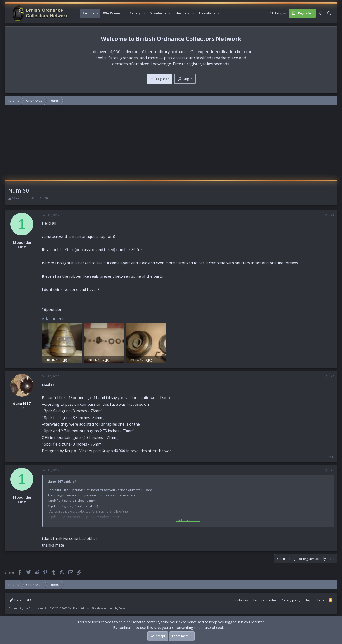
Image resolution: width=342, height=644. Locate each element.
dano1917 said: (59, 481)
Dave (122, 608)
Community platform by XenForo (46, 608)
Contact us (241, 600)
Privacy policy (291, 600)
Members (182, 13)
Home (320, 600)
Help (308, 600)
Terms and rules (265, 600)
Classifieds (207, 13)
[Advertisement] (171, 144)
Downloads (158, 13)
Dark (16, 600)
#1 (333, 215)
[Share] (326, 215)
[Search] (329, 13)
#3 (333, 470)
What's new (112, 13)
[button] (98, 13)
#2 (333, 376)
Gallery (135, 13)
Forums (88, 13)
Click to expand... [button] (188, 520)
